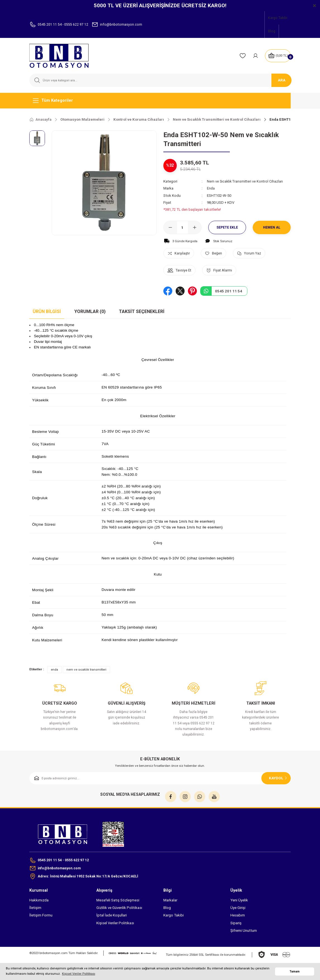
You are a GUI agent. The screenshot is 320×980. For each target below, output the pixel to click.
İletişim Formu (41, 916)
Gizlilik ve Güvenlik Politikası (119, 909)
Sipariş (236, 924)
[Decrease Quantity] (170, 227)
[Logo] (63, 56)
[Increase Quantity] (195, 227)
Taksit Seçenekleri (142, 311)
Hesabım (238, 916)
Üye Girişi (238, 909)
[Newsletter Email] (160, 778)
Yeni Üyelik (239, 901)
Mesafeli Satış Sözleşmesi (118, 901)
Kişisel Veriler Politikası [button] (79, 974)
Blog (167, 909)
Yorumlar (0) (90, 311)
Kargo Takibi (174, 916)
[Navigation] (160, 101)
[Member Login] (254, 56)
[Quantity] (182, 227)
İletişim (35, 909)
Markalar (170, 901)
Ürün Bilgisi (47, 311)
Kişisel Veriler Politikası (115, 924)
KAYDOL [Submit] (278, 778)
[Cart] (277, 56)
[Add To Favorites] (218, 253)
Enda (211, 188)
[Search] (160, 80)
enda (54, 669)
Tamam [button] (295, 971)
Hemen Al (272, 228)
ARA (282, 80)
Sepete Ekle (227, 228)
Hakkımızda (39, 901)
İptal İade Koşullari (112, 916)
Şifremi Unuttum (244, 932)
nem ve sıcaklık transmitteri (86, 669)
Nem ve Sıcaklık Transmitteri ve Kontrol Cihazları (246, 181)
